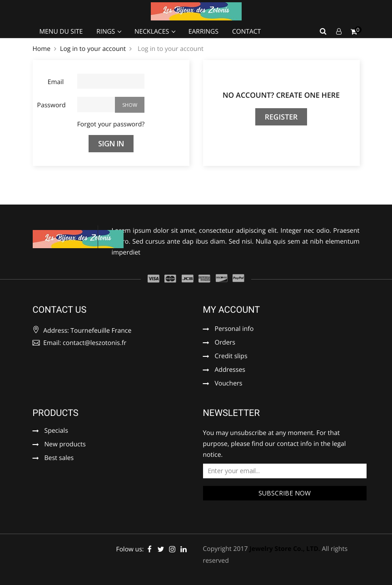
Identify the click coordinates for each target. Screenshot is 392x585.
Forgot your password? (111, 124)
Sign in (111, 144)
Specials (56, 431)
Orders (225, 343)
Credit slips (231, 357)
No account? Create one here (281, 95)
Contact (246, 32)
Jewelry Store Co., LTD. (285, 549)
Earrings (203, 32)
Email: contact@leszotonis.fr (80, 343)
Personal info (234, 330)
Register (281, 117)
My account (232, 310)
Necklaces (153, 32)
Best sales (59, 459)
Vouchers (229, 384)
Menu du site (61, 32)
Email (56, 82)
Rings (107, 32)
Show (130, 105)
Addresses (230, 370)
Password (52, 105)
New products (65, 445)
